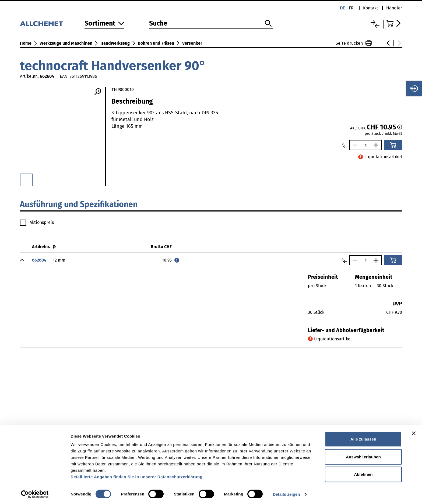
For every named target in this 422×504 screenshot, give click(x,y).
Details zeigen (286, 493)
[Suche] (211, 24)
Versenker (192, 43)
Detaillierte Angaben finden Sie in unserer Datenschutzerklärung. (137, 476)
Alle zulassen (363, 438)
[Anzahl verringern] (354, 145)
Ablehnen (363, 473)
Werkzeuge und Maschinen (66, 43)
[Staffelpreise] (400, 127)
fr (351, 8)
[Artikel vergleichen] (343, 145)
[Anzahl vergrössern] (377, 145)
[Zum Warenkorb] (394, 23)
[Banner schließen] (414, 432)
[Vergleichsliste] (375, 24)
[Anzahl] (365, 145)
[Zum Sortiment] (104, 24)
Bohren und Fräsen (156, 43)
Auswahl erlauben (363, 456)
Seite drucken (354, 43)
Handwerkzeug (115, 43)
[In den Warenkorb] (393, 145)
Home (26, 43)
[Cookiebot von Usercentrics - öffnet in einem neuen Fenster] (35, 494)
